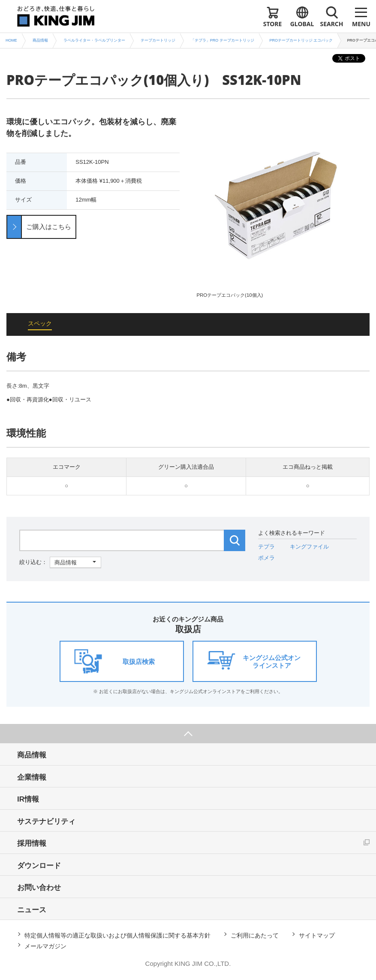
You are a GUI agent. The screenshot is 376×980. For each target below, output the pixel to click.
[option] (283, 207)
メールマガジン (45, 946)
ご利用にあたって (255, 935)
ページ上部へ (188, 734)
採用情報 (32, 843)
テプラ (266, 547)
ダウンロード (39, 866)
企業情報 (32, 777)
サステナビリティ (46, 822)
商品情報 (32, 755)
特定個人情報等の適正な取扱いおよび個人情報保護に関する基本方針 (117, 935)
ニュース (32, 910)
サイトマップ (317, 935)
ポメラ (266, 558)
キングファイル (309, 547)
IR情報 (28, 799)
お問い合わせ (39, 888)
